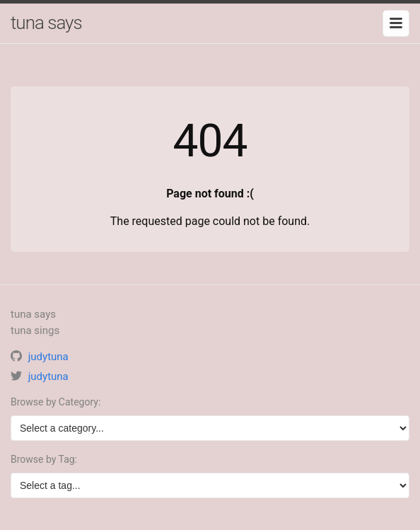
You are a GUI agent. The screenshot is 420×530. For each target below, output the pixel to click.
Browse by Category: (56, 402)
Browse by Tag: (44, 459)
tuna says (46, 23)
